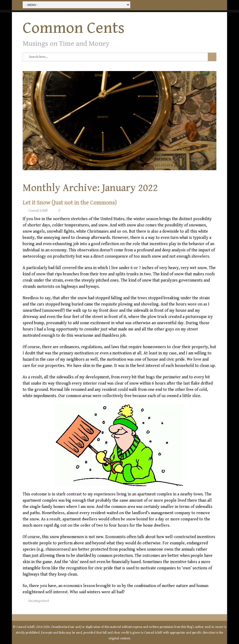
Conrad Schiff (38, 211)
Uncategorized (39, 601)
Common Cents (74, 28)
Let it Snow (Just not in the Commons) (70, 203)
